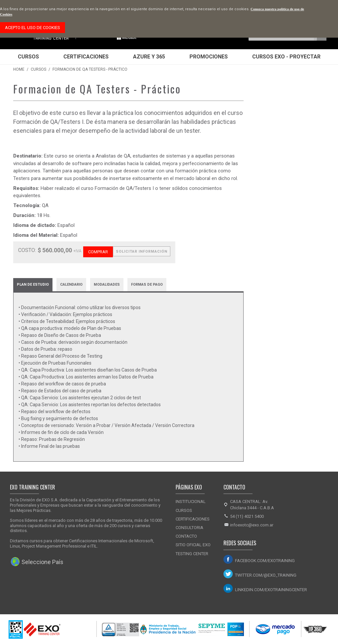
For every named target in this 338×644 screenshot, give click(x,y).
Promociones (209, 57)
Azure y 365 (149, 57)
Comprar (98, 252)
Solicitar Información (142, 251)
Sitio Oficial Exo (193, 545)
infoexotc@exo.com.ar (252, 525)
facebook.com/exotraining (265, 561)
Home (19, 69)
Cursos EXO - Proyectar (286, 57)
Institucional (191, 501)
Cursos (28, 57)
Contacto (186, 536)
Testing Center (192, 554)
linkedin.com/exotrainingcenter (269, 590)
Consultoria (189, 528)
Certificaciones (86, 57)
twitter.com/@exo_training (266, 575)
